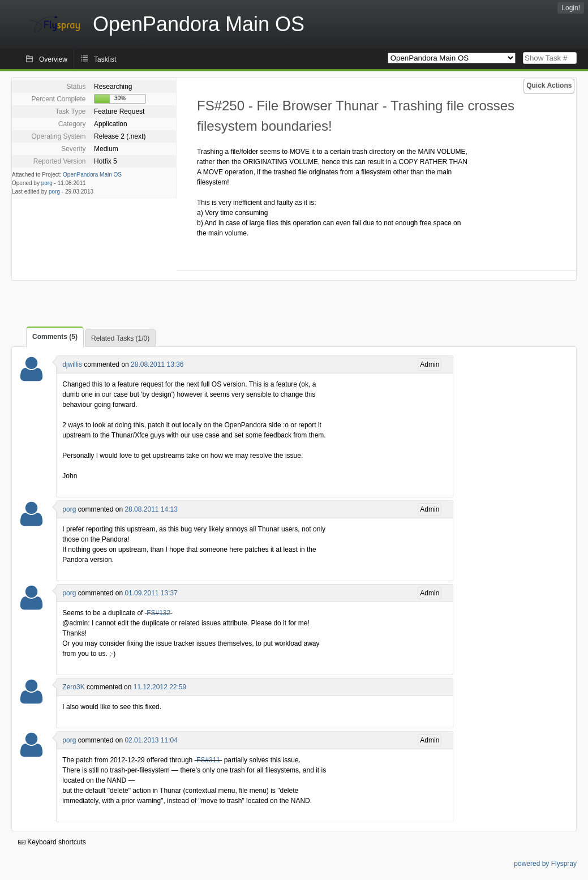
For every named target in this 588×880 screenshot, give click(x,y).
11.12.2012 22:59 (160, 687)
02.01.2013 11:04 (151, 740)
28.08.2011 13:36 (157, 364)
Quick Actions (549, 85)
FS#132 (158, 613)
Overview (53, 59)
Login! (571, 8)
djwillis (72, 364)
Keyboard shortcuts (52, 842)
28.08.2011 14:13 (151, 509)
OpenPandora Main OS (92, 175)
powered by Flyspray (545, 864)
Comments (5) (55, 337)
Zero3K (73, 687)
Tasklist (105, 59)
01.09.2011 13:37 (151, 593)
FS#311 (208, 760)
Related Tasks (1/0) (120, 338)
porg (47, 183)
